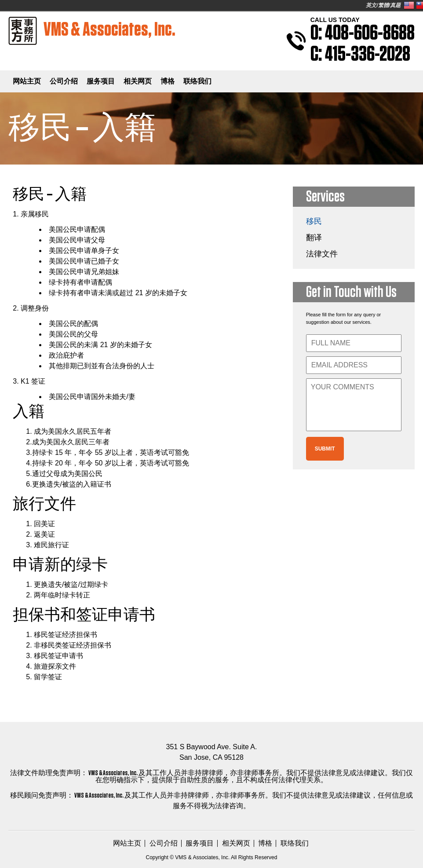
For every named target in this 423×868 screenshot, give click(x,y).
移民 (314, 221)
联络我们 (197, 81)
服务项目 (101, 81)
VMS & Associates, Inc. (92, 31)
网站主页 (27, 81)
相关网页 (138, 81)
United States (409, 5)
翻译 (314, 238)
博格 (168, 81)
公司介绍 (64, 81)
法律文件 (322, 254)
